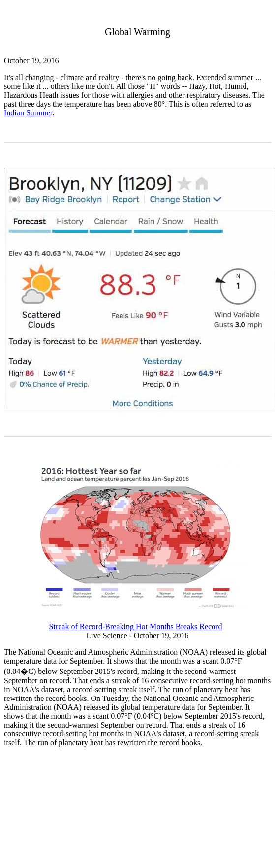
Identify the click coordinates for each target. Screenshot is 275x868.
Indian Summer (28, 113)
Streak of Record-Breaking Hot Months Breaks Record (136, 627)
